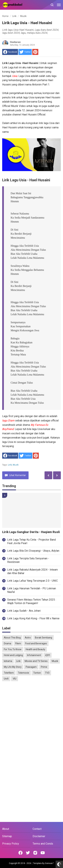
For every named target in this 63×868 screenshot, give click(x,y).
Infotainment (34, 655)
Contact (37, 829)
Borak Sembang (44, 638)
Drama (7, 643)
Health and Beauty (35, 649)
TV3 (47, 673)
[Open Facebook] (20, 853)
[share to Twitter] (25, 52)
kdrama (8, 661)
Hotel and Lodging (13, 655)
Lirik (10, 465)
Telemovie (24, 673)
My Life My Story (13, 667)
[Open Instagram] (35, 853)
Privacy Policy (11, 844)
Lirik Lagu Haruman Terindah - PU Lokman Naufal (32, 590)
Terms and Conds (43, 844)
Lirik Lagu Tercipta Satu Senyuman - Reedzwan (28, 560)
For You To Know (13, 649)
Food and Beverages (36, 643)
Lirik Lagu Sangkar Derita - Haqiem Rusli (31, 532)
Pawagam (31, 667)
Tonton (37, 673)
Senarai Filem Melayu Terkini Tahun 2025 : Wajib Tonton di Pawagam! (32, 601)
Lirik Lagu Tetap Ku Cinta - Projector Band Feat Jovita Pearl (32, 541)
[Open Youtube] (43, 853)
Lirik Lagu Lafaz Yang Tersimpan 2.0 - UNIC (33, 581)
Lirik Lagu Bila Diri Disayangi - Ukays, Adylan (33, 551)
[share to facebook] (10, 52)
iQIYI (48, 655)
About (6, 829)
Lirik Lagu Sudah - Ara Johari (24, 611)
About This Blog (12, 638)
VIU (15, 679)
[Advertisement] (32, 718)
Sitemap (7, 836)
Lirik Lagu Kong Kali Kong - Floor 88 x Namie (33, 618)
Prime (44, 667)
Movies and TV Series (36, 661)
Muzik (16, 465)
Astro (28, 638)
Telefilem (9, 673)
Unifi (6, 679)
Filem (18, 643)
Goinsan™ (50, 863)
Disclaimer (39, 836)
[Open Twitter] (28, 853)
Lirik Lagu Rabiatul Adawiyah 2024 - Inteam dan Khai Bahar (33, 571)
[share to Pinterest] (35, 52)
